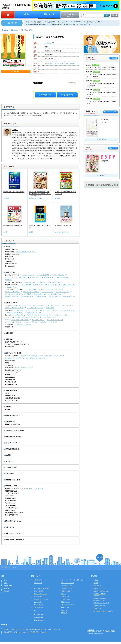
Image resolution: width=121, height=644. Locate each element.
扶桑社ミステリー (11, 303)
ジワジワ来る (10, 461)
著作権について (98, 608)
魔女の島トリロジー (69, 296)
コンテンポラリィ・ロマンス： (14, 289)
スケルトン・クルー (38, 320)
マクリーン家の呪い (58, 275)
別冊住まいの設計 (11, 391)
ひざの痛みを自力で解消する (13, 226)
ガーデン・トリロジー (54, 289)
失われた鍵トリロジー (41, 294)
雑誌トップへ (113, 148)
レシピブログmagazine (12, 508)
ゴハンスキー (9, 261)
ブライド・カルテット (12, 294)
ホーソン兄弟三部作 (43, 275)
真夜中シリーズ (44, 282)
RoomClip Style (10, 503)
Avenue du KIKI (57, 24)
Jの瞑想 (8, 455)
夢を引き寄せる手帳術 (12, 515)
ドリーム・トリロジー (63, 292)
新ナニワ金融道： (10, 252)
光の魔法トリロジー (31, 282)
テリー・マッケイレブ (37, 310)
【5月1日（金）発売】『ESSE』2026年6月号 (102, 68)
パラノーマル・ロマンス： (13, 285)
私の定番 (8, 375)
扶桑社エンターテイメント (14, 415)
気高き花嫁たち (49, 277)
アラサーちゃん (10, 259)
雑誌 (3, 576)
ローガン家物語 (26, 294)
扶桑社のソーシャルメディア (101, 603)
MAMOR (6, 588)
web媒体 (4, 625)
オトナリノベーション (12, 400)
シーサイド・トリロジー (12, 292)
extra (31, 489)
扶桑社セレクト (10, 422)
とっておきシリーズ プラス (14, 358)
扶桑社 (6, 30)
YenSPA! (8, 409)
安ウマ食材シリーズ (11, 384)
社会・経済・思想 (39, 607)
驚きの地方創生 (10, 347)
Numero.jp (57, 629)
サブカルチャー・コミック (41, 599)
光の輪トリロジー (13, 287)
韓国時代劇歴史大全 (11, 491)
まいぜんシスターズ (72, 24)
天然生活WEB (8, 632)
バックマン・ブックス (31, 322)
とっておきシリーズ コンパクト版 (51, 356)
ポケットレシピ (10, 365)
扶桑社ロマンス (10, 272)
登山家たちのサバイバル (12, 424)
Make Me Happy (10, 510)
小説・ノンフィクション (40, 594)
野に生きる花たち (55, 296)
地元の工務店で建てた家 (12, 398)
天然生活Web (51, 22)
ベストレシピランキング (12, 372)
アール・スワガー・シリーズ (36, 305)
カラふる (25, 632)
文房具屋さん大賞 (10, 498)
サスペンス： (9, 310)
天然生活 (6, 591)
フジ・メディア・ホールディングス (103, 611)
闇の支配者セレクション (13, 521)
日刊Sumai (17, 632)
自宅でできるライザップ (13, 533)
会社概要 (96, 580)
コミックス (9, 247)
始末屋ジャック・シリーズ (49, 322)
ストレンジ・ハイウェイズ (55, 320)
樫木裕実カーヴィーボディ (14, 437)
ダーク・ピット (10, 317)
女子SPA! (14, 629)
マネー (36, 610)
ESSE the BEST (10, 377)
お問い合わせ (97, 586)
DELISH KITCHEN (11, 505)
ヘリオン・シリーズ (28, 275)
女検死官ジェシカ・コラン (34, 313)
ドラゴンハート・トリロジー (66, 285)
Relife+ (7, 393)
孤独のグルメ (9, 257)
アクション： (9, 315)
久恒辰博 (6, 198)
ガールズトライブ (11, 443)
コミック (63, 594)
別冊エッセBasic (10, 360)
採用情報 (96, 583)
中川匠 (5, 232)
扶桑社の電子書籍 (39, 617)
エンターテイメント (39, 596)
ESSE (6, 583)
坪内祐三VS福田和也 (12, 449)
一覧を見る (114, 58)
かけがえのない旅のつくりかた (14, 512)
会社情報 (94, 576)
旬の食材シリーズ (10, 382)
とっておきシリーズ (67, 586)
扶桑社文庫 (9, 333)
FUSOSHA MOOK (11, 486)
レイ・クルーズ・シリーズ (35, 308)
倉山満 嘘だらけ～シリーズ (14, 342)
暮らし (62, 64)
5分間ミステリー (19, 305)
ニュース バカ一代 (11, 468)
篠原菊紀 (58, 198)
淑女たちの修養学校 (63, 277)
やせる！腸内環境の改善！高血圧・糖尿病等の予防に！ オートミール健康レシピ (40, 194)
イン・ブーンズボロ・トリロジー (35, 289)
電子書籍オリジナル (39, 620)
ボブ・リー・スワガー (68, 605)
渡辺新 (31, 232)
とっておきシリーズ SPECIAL (28, 356)
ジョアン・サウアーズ (62, 232)
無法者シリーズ (41, 296)
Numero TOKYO (9, 586)
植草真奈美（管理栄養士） (37, 198)
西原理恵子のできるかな (12, 254)
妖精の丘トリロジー (57, 294)
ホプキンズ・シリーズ (68, 310)
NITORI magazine (11, 501)
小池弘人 (48, 43)
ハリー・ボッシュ (52, 310)
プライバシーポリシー (100, 606)
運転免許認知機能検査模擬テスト (38, 24)
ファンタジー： (10, 324)
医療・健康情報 (70, 64)
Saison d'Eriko (10, 496)
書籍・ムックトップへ (110, 112)
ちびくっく (8, 363)
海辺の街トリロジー (28, 296)
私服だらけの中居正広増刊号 (15, 431)
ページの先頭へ (100, 558)
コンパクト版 (39, 489)
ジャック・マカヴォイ (21, 310)
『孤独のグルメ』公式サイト (94, 22)
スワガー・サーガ (53, 305)
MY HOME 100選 (10, 396)
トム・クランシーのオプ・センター (28, 317)
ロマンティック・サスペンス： (14, 282)
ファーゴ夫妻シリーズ (49, 317)
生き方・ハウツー (39, 605)
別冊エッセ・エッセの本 (13, 353)
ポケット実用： (10, 368)
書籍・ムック (14, 30)
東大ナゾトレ (86, 24)
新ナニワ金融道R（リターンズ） (26, 252)
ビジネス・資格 (38, 602)
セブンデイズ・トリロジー (31, 292)
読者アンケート (98, 588)
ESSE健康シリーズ (11, 380)
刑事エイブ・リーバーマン (15, 313)
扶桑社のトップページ (10, 567)
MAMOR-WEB (77, 22)
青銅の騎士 (8, 280)
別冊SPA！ (9, 407)
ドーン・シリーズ (47, 292)
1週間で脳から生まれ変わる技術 (14, 192)
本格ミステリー (10, 327)
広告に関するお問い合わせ (101, 591)
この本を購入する (45, 95)
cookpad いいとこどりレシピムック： (17, 489)
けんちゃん (105, 120)
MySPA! (22, 629)
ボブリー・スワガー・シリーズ (14, 308)
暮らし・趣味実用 (39, 591)
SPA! (5, 580)
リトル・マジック (10, 277)
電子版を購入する (67, 95)
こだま (103, 122)
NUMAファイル (19, 315)
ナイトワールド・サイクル (13, 322)
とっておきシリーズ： (12, 356)
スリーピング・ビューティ (23, 324)
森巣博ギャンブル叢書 (13, 480)
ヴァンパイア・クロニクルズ (20, 320)
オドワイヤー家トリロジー (30, 285)
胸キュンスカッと (10, 266)
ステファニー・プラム (61, 315)
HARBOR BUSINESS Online (34, 629)
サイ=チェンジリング (47, 285)
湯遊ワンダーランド (11, 264)
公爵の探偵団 (23, 277)
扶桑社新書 (9, 339)
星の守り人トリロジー (12, 296)
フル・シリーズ (66, 305)
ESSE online (48, 629)
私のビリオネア (57, 282)
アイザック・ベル (32, 315)
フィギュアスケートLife (12, 493)
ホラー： (8, 320)
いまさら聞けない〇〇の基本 (24, 368)
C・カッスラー (64, 22)
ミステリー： (9, 305)
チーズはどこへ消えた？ (35, 22)
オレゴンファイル (46, 315)
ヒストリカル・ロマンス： (13, 275)
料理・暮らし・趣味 (26, 30)
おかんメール (10, 474)
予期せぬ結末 (50, 308)
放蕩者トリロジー (36, 277)
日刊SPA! (7, 629)
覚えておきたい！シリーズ (13, 370)
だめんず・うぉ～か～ (12, 249)
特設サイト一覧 (38, 583)
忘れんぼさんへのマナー (63, 226)
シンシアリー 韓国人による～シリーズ (17, 344)
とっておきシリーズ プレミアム (35, 358)
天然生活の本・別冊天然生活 (15, 540)
